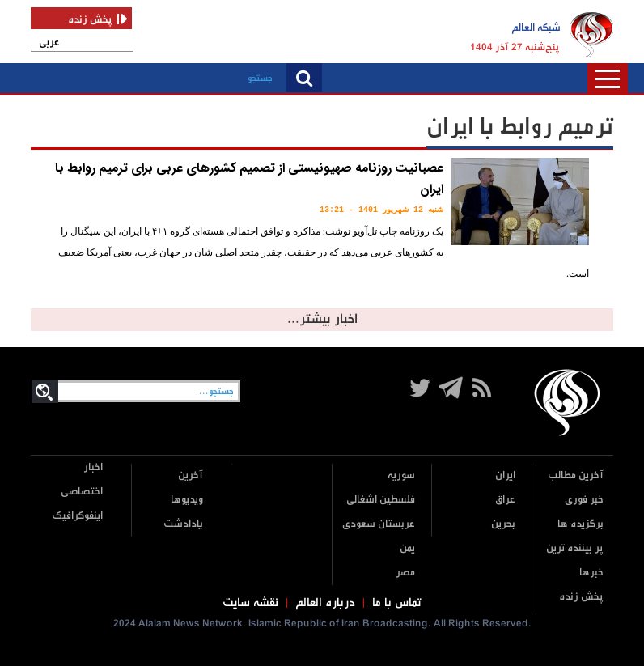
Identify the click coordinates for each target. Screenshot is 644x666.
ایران (505, 475)
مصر (405, 573)
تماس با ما (397, 603)
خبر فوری (584, 500)
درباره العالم (325, 603)
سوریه (401, 475)
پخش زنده (581, 597)
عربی (49, 42)
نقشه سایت (250, 603)
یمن (407, 548)
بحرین (503, 524)
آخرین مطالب (576, 475)
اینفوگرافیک (77, 516)
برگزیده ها (580, 524)
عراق (505, 500)
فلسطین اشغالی (381, 500)
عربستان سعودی (379, 524)
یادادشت (183, 524)
